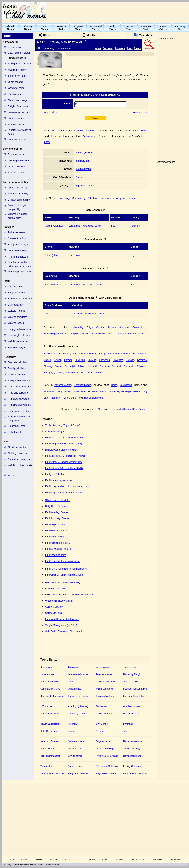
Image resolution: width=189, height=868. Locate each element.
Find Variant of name (56, 555)
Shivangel (142, 360)
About (105, 859)
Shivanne (105, 366)
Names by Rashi (104, 714)
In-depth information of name (19, 132)
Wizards (12, 475)
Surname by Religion (79, 696)
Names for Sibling (53, 391)
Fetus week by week (18, 399)
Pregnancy (56, 398)
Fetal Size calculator (18, 393)
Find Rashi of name (55, 537)
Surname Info (75, 766)
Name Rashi (64, 49)
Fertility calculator (17, 368)
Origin (90, 327)
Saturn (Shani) (140, 131)
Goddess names (131, 706)
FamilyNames (112, 28)
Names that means (94, 398)
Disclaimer (157, 859)
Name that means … (134, 756)
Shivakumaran (140, 354)
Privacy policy (138, 859)
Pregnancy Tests (16, 426)
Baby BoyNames (27, 28)
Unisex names (103, 667)
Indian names (47, 674)
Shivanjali (70, 366)
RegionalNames (78, 28)
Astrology (49, 49)
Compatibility (79, 198)
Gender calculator (17, 447)
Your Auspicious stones (20, 272)
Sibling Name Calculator (58, 500)
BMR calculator (16, 305)
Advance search (141, 112)
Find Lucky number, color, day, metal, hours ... (69, 486)
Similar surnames (17, 173)
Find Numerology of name (58, 480)
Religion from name (18, 106)
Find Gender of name (56, 531)
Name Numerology (18, 100)
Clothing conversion (18, 453)
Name (98, 48)
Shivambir (80, 360)
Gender (100, 327)
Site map (92, 859)
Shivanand (104, 360)
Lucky (98, 226)
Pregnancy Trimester (19, 411)
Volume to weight (17, 347)
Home (12, 859)
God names (101, 706)
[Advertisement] (125, 446)
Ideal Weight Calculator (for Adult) (62, 619)
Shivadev (92, 354)
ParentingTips (180, 28)
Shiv (75, 354)
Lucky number (107, 198)
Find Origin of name (55, 525)
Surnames (114, 391)
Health (136, 391)
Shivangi (48, 366)
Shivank (82, 366)
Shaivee (48, 354)
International (126, 385)
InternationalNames (95, 28)
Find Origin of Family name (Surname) (65, 575)
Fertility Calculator (132, 766)
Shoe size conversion (19, 459)
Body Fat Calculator (55, 589)
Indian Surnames (104, 689)
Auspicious (87, 226)
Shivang (130, 360)
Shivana (92, 360)
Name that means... (18, 140)
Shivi (83, 373)
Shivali (58, 360)
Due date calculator (18, 362)
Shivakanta (113, 354)
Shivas (60, 373)
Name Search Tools (106, 682)
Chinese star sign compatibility (17, 207)
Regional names (104, 674)
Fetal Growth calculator (20, 387)
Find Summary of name (57, 518)
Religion (112, 327)
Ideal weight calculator (19, 335)
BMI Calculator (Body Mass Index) (63, 582)
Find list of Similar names (58, 549)
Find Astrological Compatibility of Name (65, 456)
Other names (75, 689)
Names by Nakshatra (51, 714)
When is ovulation (17, 375)
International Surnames (135, 689)
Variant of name (48, 766)
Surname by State (105, 696)
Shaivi (57, 354)
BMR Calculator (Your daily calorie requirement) (69, 595)
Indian (114, 385)
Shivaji (102, 354)
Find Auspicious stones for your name (64, 493)
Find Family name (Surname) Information (66, 569)
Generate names (83, 385)
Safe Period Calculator (107, 766)
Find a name (14, 47)
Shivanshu (142, 366)
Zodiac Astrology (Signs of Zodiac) (63, 425)
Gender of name (16, 88)
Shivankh (93, 366)
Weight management (19, 341)
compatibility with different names (130, 409)
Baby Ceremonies (49, 731)
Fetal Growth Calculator (52, 773)
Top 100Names (129, 28)
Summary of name (17, 76)
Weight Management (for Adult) (61, 625)
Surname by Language (52, 696)
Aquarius (135, 226)
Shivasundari (72, 373)
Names (24, 859)
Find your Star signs (18, 245)
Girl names (73, 667)
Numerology (64, 198)
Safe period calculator (19, 381)
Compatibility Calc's (50, 689)
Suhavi (99, 373)
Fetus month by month (19, 405)
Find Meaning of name (57, 512)
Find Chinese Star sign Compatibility (64, 462)
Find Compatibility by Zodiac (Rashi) (64, 444)
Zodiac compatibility (18, 194)
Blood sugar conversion (20, 299)
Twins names (130, 667)
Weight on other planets (20, 465)
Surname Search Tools (135, 696)
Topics (137, 48)
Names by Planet (77, 714)
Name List (73, 682)
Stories (99, 731)
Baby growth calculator (20, 329)
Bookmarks (175, 859)
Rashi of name (15, 94)
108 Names (46, 706)
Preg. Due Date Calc (78, 773)
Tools (130, 48)
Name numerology (132, 741)
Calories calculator (17, 317)
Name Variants (99, 391)
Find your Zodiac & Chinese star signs (65, 438)
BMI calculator (15, 286)
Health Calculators (50, 724)
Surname (108, 48)
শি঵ (53, 131)
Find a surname (16, 154)
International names (78, 674)
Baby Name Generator (57, 506)
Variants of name (17, 125)
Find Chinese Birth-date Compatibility (64, 468)
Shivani (59, 366)
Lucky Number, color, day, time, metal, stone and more (118, 334)
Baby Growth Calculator (135, 773)
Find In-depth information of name (62, 561)
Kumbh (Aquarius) (86, 131)
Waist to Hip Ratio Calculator (60, 601)
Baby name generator (19, 53)
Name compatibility (18, 188)
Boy (113, 226)
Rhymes (72, 731)
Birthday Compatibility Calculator (62, 450)
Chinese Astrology (17, 238)
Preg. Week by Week (106, 773)
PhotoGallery (163, 28)
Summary (124, 327)
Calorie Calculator (54, 607)
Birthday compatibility (19, 200)
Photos (68, 859)
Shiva (47, 142)
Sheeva (66, 354)
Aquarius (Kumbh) (85, 186)
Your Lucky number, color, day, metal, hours (20, 264)
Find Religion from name (58, 543)
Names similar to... (17, 119)
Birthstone (93, 198)
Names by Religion (133, 674)
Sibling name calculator (20, 64)
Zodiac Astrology (16, 232)
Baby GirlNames (11, 28)
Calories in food (16, 323)
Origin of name (16, 82)
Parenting (128, 724)
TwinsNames (44, 28)
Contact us (119, 859)
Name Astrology (50, 112)
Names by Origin (132, 714)
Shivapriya (49, 373)
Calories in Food (54, 613)
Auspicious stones (126, 198)
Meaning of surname (18, 160)
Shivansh (117, 366)
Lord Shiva (74, 226)
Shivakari (126, 354)
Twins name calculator (19, 112)
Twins (67, 391)
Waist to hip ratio (16, 311)
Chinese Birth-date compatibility (17, 216)
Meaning (79, 327)
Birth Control (14, 432)
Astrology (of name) (78, 706)
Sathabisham (89, 136)
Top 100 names (131, 682)
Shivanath (118, 360)
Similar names (79, 391)
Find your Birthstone (18, 257)
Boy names (46, 667)
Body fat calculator (17, 293)
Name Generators (49, 682)
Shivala (48, 360)
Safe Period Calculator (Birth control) (64, 631)
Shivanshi (129, 366)
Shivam (68, 360)
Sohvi (91, 373)
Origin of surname (17, 167)
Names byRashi (61, 28)
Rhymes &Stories (146, 28)
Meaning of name (17, 70)
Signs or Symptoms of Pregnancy (19, 419)
